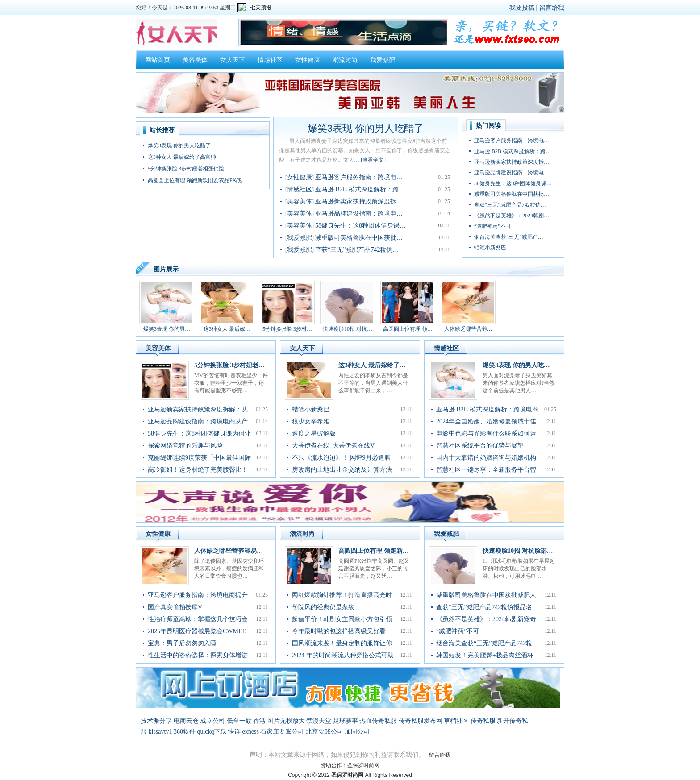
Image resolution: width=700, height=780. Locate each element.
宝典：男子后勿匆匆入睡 (182, 643)
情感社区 (270, 60)
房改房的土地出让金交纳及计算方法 (342, 470)
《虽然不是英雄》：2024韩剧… (512, 216)
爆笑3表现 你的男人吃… (516, 365)
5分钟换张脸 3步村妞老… (229, 365)
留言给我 (552, 8)
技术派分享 (156, 721)
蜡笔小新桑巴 (490, 248)
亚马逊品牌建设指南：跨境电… (359, 214)
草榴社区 (456, 721)
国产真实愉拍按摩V (175, 607)
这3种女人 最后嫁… (227, 329)
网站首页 (158, 60)
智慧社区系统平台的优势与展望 (480, 446)
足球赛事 (346, 721)
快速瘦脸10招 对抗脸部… (518, 551)
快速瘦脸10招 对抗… (348, 329)
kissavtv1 (160, 732)
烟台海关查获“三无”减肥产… (509, 237)
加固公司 (357, 732)
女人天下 (233, 60)
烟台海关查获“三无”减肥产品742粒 (484, 643)
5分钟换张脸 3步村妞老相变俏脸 (186, 169)
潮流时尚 (345, 60)
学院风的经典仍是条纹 (323, 607)
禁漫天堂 (319, 721)
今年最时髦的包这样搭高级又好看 (339, 631)
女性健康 (308, 60)
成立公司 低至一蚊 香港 (233, 721)
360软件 (185, 732)
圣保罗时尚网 (363, 765)
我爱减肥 (383, 60)
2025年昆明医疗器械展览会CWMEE (197, 631)
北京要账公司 (325, 732)
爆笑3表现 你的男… (167, 329)
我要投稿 (522, 8)
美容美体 (195, 60)
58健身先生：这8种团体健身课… (360, 226)
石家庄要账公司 (282, 732)
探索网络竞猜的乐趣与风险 (185, 446)
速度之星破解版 (314, 434)
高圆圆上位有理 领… (408, 329)
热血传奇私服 (378, 721)
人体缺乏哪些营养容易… (229, 551)
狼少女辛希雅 (311, 421)
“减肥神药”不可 (493, 226)
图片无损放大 (286, 721)
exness (251, 732)
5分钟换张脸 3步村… (287, 329)
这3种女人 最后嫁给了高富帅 (182, 157)
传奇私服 (483, 721)
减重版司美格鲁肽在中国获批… (359, 238)
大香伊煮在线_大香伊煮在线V (333, 446)
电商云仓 (186, 721)
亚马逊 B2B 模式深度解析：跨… (360, 189)
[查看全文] (373, 160)
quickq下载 (212, 732)
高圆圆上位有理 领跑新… (374, 551)
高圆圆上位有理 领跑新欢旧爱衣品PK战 (195, 180)
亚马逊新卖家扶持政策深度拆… (359, 201)
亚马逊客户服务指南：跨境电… (359, 177)
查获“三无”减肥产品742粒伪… (357, 250)
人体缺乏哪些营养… (468, 329)
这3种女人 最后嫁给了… (372, 365)
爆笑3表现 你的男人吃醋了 (179, 145)
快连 (234, 732)
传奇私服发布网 (421, 721)
